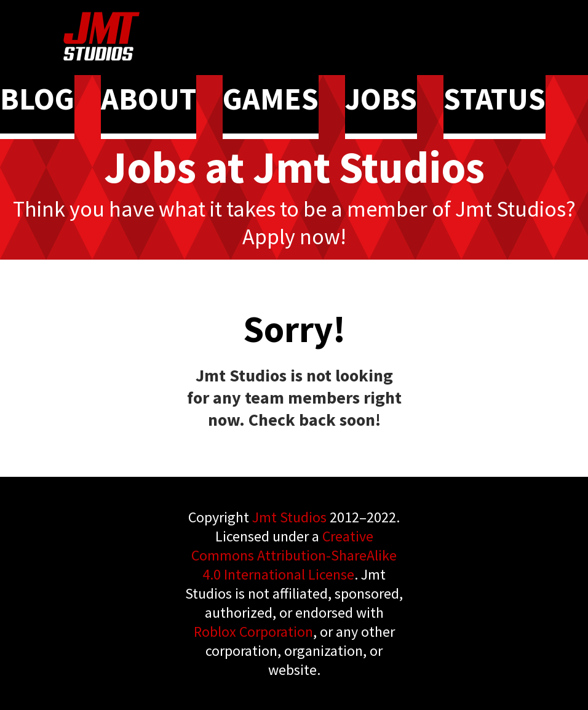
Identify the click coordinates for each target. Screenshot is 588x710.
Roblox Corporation (253, 632)
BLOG (37, 99)
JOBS (381, 99)
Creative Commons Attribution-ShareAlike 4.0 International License (294, 555)
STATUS (495, 99)
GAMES (271, 99)
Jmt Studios (289, 517)
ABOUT (149, 99)
